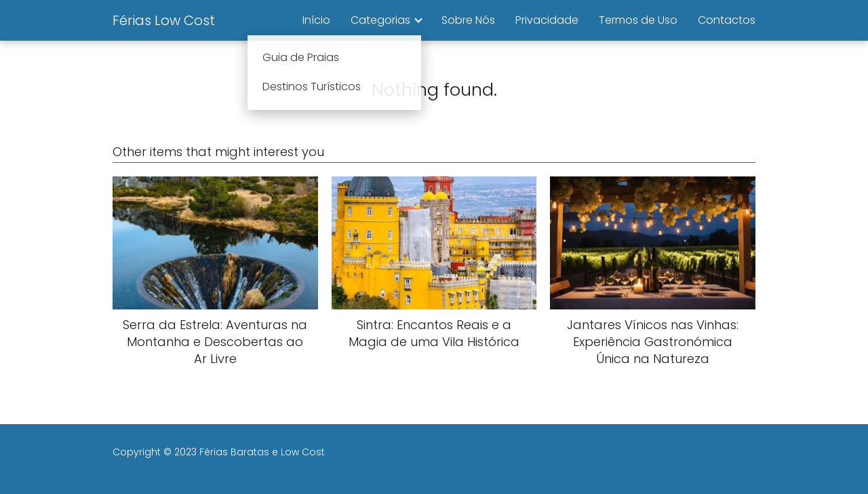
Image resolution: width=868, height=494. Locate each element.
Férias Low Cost (164, 20)
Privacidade (547, 20)
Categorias (380, 20)
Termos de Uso (638, 20)
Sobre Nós (468, 20)
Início (316, 20)
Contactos (727, 20)
